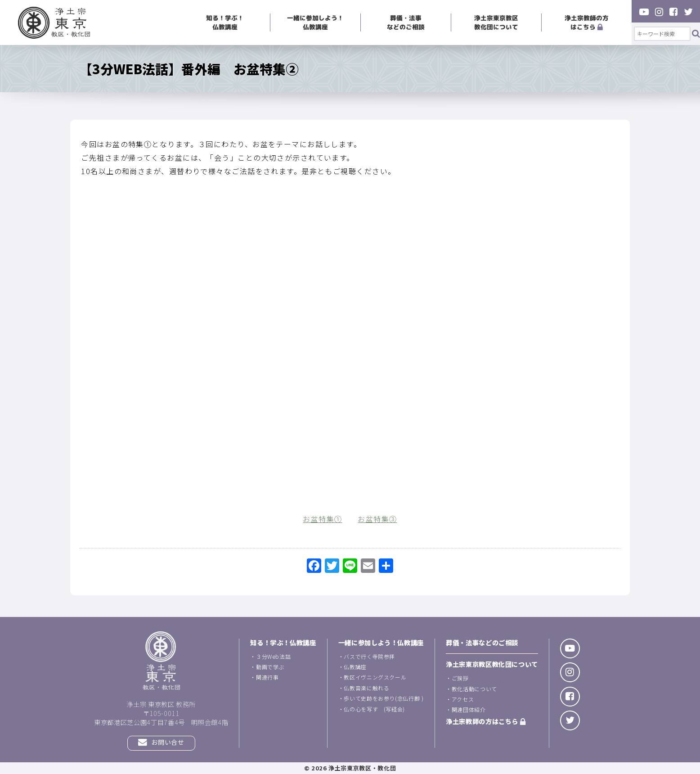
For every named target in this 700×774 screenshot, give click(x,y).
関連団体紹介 (469, 709)
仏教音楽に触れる (366, 688)
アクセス (463, 699)
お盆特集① (322, 519)
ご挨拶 (460, 678)
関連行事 (267, 677)
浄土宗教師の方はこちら (587, 22)
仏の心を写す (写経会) (374, 709)
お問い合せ (161, 743)
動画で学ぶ (270, 667)
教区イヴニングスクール (375, 677)
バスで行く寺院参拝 (369, 656)
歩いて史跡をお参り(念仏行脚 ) (384, 698)
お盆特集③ (377, 519)
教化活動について (474, 689)
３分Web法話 (273, 656)
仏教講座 (355, 667)
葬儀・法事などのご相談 (406, 22)
